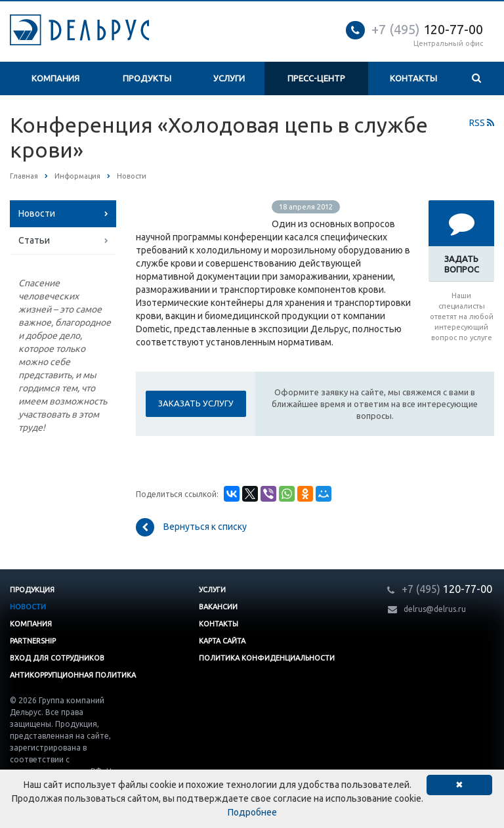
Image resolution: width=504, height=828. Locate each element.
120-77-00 (427, 29)
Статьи (34, 240)
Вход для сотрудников (57, 658)
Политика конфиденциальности (267, 658)
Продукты (147, 78)
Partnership (33, 641)
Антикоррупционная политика (73, 675)
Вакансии (218, 607)
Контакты (413, 78)
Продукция (32, 590)
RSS (482, 123)
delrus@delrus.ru (435, 609)
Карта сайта (222, 641)
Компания (55, 78)
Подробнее (252, 812)
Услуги (229, 78)
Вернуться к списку (191, 527)
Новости (37, 213)
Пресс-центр (316, 78)
